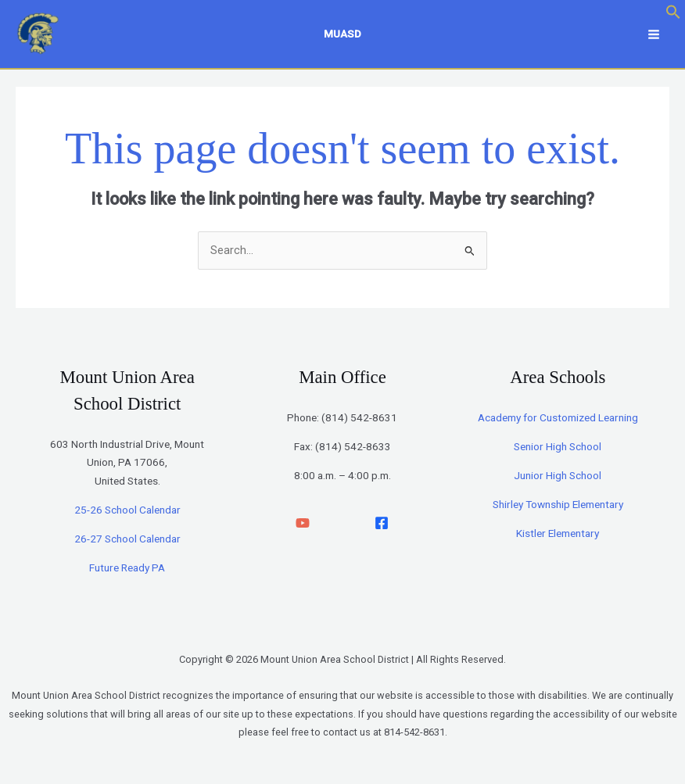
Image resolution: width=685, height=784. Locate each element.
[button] (673, 16)
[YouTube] (303, 527)
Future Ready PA (127, 571)
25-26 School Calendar (127, 514)
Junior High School (558, 479)
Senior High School (558, 450)
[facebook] (382, 527)
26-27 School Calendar (127, 542)
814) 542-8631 (361, 421)
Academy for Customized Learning (558, 421)
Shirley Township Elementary (558, 508)
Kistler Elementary (558, 537)
